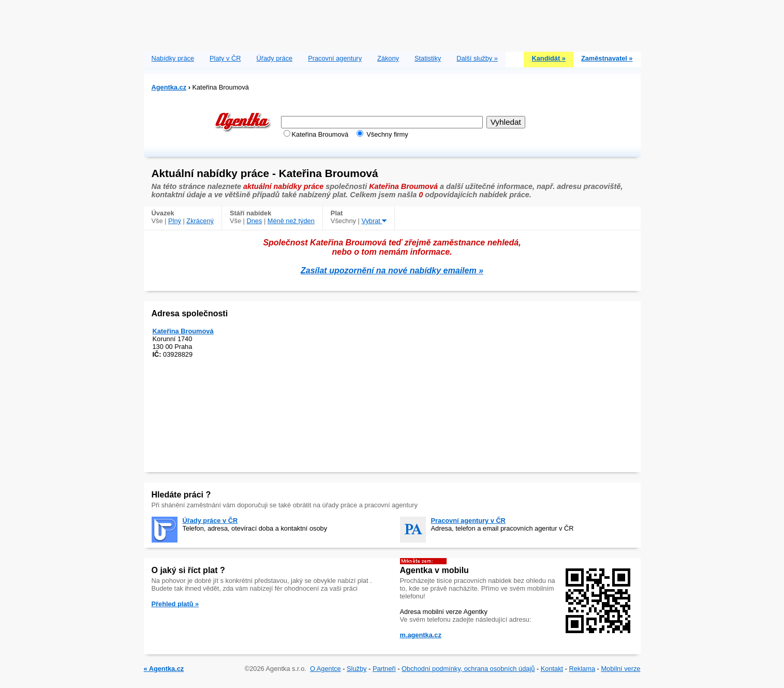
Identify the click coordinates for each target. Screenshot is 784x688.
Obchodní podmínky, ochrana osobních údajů (468, 669)
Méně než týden (291, 221)
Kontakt (552, 669)
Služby (357, 669)
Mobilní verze (620, 669)
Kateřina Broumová (183, 331)
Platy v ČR (225, 58)
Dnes (254, 221)
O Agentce (326, 669)
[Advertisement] (392, 23)
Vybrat (374, 221)
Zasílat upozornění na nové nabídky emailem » (392, 270)
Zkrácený (200, 221)
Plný (175, 221)
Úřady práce (274, 58)
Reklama (582, 669)
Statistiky (428, 58)
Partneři (384, 669)
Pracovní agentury (335, 58)
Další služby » (477, 58)
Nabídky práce (173, 58)
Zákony (388, 58)
